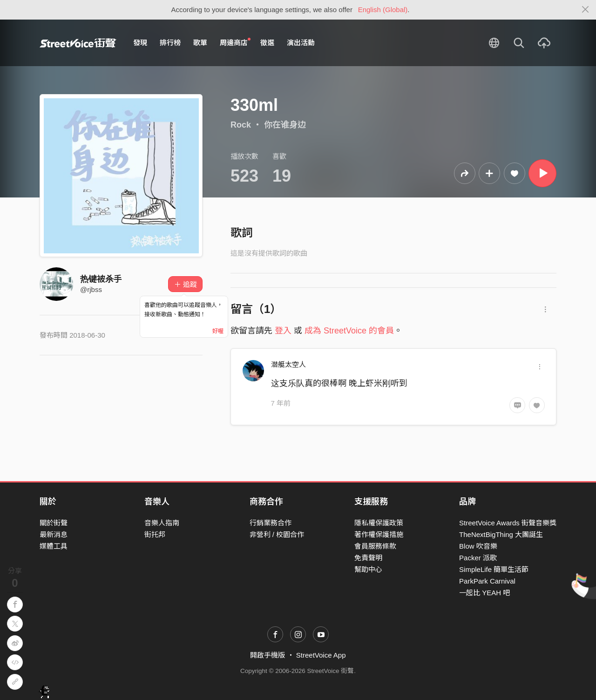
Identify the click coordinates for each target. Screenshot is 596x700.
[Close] (586, 10)
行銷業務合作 (271, 523)
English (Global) (383, 10)
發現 (140, 43)
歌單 (200, 43)
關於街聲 (54, 523)
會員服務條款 (375, 546)
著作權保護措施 (379, 534)
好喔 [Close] (218, 331)
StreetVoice (78, 43)
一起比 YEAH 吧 (484, 593)
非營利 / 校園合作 (277, 534)
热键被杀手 (101, 279)
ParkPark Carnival (487, 581)
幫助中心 (368, 569)
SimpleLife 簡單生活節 (494, 569)
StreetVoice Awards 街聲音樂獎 (508, 523)
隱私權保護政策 (379, 523)
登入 (283, 331)
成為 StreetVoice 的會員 (349, 331)
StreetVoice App (321, 655)
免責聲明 (368, 558)
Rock (241, 125)
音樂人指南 (162, 523)
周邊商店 (235, 42)
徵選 (267, 43)
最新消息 (54, 534)
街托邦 (155, 534)
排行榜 (170, 43)
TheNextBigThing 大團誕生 (501, 534)
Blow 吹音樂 (478, 546)
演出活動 (301, 43)
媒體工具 (54, 546)
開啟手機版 (268, 655)
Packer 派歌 (478, 558)
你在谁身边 (285, 125)
